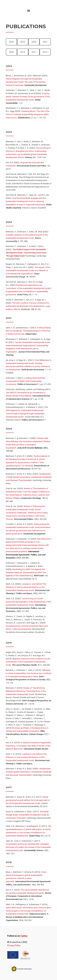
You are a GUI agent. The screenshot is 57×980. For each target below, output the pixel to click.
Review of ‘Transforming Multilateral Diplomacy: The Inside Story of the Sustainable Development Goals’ (26, 691)
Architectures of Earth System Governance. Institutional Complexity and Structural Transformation (28, 477)
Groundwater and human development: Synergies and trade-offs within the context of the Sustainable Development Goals (28, 847)
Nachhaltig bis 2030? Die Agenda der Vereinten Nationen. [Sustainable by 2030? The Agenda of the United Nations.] (26, 573)
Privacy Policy (14, 945)
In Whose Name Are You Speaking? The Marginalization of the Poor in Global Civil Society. (28, 331)
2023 (23, 42)
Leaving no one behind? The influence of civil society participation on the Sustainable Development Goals (26, 587)
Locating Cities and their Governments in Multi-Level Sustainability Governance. (25, 381)
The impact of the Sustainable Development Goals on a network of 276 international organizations (28, 270)
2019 (23, 52)
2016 (45, 52)
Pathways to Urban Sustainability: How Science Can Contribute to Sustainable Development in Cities (29, 673)
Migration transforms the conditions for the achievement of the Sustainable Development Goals (28, 662)
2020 (11, 52)
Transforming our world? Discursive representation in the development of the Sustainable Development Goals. (28, 602)
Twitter (24, 936)
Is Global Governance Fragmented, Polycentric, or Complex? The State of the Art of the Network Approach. (28, 746)
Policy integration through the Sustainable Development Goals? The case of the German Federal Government (26, 82)
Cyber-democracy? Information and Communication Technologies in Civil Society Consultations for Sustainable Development (28, 911)
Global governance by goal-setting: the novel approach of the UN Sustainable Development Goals (28, 800)
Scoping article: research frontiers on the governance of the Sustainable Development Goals (28, 97)
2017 (34, 52)
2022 (34, 42)
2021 (45, 42)
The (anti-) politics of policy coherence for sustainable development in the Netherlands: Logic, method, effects (28, 306)
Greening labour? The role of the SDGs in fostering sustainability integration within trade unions (28, 114)
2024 (11, 42)
